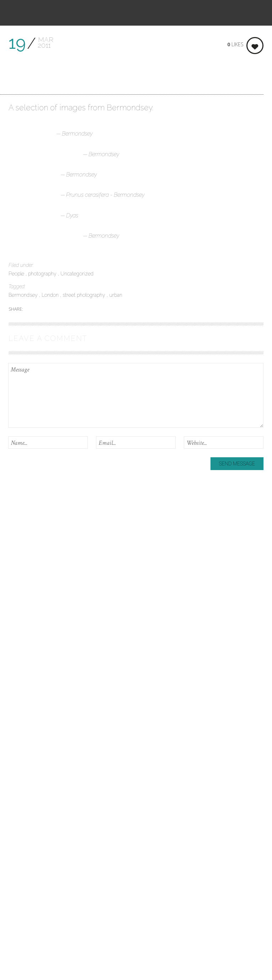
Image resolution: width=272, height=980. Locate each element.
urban (116, 295)
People (17, 274)
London (51, 295)
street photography (85, 295)
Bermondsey (24, 295)
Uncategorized (77, 274)
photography (43, 274)
